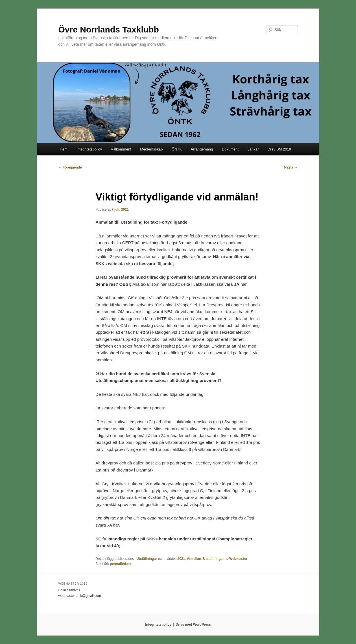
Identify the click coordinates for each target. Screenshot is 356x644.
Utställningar (147, 559)
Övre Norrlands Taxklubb (109, 30)
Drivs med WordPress (193, 625)
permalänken (120, 564)
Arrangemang (202, 149)
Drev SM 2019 (279, 149)
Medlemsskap (151, 149)
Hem (64, 149)
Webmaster (238, 559)
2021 (181, 559)
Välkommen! (121, 149)
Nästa (291, 167)
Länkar (253, 149)
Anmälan (194, 559)
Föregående (70, 167)
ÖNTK (177, 149)
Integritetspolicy (89, 149)
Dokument (230, 149)
